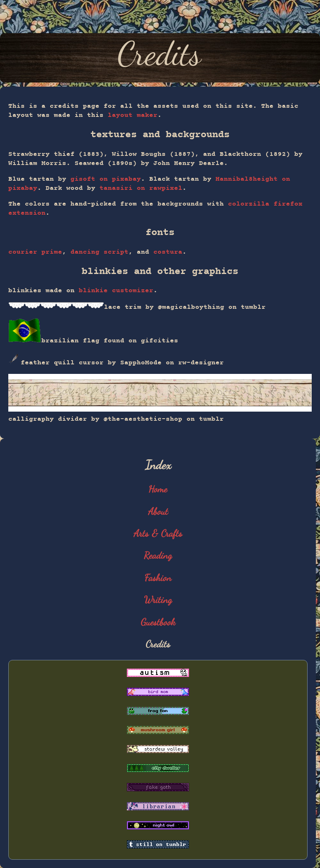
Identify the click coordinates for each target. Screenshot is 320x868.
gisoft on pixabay (106, 179)
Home (158, 489)
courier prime (35, 252)
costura (168, 252)
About (158, 511)
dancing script (99, 252)
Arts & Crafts (158, 533)
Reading (158, 555)
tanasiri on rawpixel (141, 188)
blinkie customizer (116, 291)
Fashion (158, 578)
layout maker (133, 115)
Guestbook (158, 622)
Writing (158, 600)
